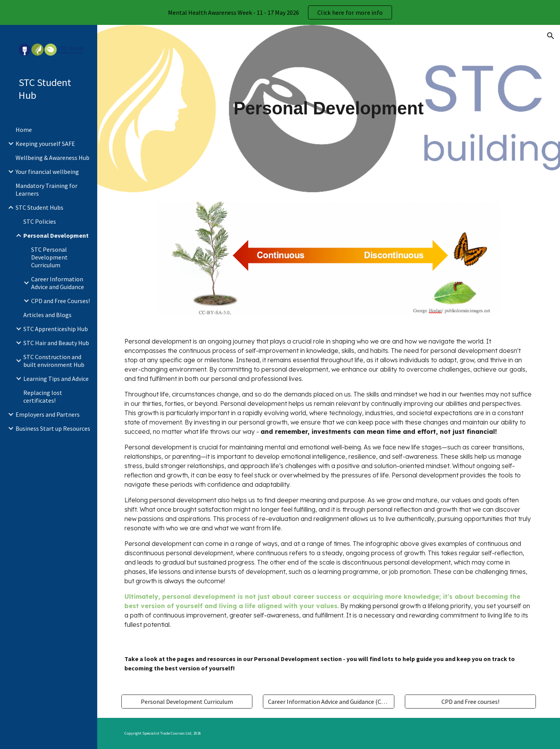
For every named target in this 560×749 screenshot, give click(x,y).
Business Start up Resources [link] (53, 428)
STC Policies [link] (40, 221)
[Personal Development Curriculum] (187, 702)
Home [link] (24, 130)
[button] (551, 36)
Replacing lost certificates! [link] (43, 396)
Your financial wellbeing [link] (47, 172)
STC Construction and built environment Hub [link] (54, 361)
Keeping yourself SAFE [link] (45, 144)
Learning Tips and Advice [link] (56, 379)
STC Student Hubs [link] (39, 207)
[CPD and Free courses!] (470, 702)
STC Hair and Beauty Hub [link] (56, 343)
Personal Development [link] (56, 235)
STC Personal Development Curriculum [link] (49, 257)
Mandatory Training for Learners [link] (46, 189)
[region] (280, 12)
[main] (329, 109)
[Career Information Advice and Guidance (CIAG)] (328, 702)
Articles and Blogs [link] (47, 315)
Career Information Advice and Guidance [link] (58, 283)
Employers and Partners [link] (48, 414)
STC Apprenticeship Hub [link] (56, 329)
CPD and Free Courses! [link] (60, 301)
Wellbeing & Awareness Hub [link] (52, 158)
